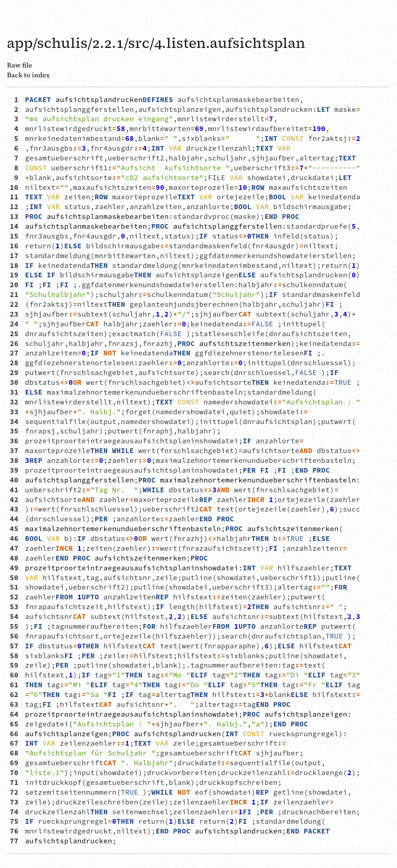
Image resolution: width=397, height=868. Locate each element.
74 (14, 812)
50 (14, 578)
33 (14, 412)
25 (14, 334)
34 (14, 421)
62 (14, 694)
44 (14, 519)
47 (14, 548)
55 (14, 626)
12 (14, 207)
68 (14, 753)
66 (14, 734)
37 (14, 451)
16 (14, 246)
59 (14, 665)
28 (14, 363)
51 (14, 587)
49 (14, 568)
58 (14, 656)
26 (14, 343)
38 (14, 460)
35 (14, 431)
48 (14, 558)
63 (14, 704)
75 (14, 821)
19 (14, 275)
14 (14, 226)
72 (14, 792)
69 (14, 763)
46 (14, 538)
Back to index (28, 75)
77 (14, 841)
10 (14, 187)
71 (14, 782)
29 (14, 372)
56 (14, 636)
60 (14, 675)
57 (14, 646)
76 (14, 831)
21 (14, 294)
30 (14, 382)
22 (14, 304)
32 (14, 402)
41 (14, 490)
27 (14, 353)
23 (14, 314)
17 (14, 256)
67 (14, 743)
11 (14, 197)
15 (14, 236)
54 (14, 616)
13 (14, 216)
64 (14, 714)
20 (14, 285)
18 (14, 265)
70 (14, 773)
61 (14, 685)
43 (14, 509)
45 (14, 529)
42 (14, 500)
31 (14, 392)
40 (14, 480)
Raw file (20, 65)
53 (14, 607)
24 (14, 324)
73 (14, 802)
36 (14, 441)
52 (14, 597)
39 (14, 470)
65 (14, 724)
